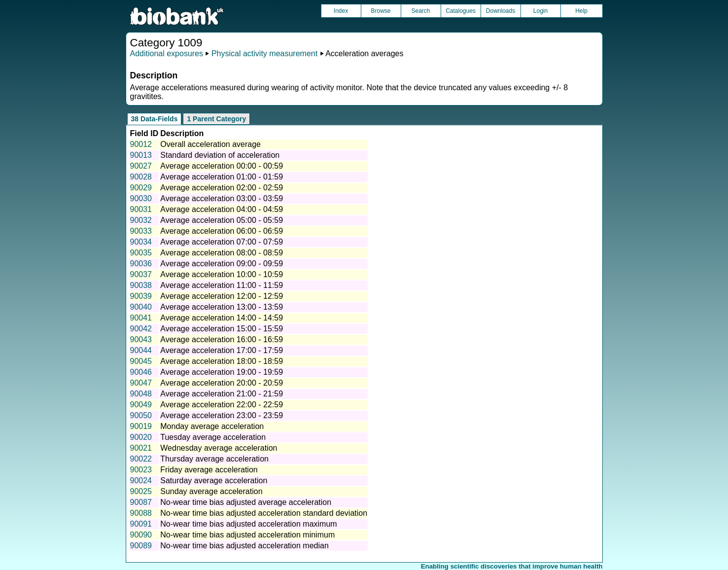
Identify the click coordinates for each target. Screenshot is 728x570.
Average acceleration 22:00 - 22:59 (222, 405)
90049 (141, 405)
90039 (141, 296)
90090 (141, 535)
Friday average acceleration (209, 470)
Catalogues (461, 11)
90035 (141, 253)
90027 (141, 166)
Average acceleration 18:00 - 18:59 (222, 361)
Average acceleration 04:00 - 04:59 (222, 209)
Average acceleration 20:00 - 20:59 (222, 383)
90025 (141, 491)
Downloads (501, 11)
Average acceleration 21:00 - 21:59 (222, 394)
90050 (141, 415)
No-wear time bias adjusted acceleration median (244, 546)
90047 (141, 383)
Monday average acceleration (212, 426)
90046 (141, 372)
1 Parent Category (216, 119)
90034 (141, 242)
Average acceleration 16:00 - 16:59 (222, 339)
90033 (141, 231)
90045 (141, 361)
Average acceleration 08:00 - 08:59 (222, 253)
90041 (141, 318)
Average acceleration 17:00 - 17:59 (222, 350)
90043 (141, 339)
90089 (141, 546)
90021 (141, 448)
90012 (141, 144)
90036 (141, 264)
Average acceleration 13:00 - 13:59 (222, 307)
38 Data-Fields (155, 119)
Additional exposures (167, 53)
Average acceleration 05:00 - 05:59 (222, 220)
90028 (141, 177)
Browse (381, 11)
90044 (141, 350)
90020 (141, 437)
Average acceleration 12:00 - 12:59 (222, 296)
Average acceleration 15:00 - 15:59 (222, 329)
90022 (141, 459)
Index (341, 11)
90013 (141, 155)
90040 (141, 307)
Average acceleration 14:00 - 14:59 (222, 318)
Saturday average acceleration (214, 481)
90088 (141, 513)
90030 (141, 198)
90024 (141, 481)
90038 (141, 285)
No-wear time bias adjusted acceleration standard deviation (264, 513)
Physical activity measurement (264, 53)
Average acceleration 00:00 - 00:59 (222, 166)
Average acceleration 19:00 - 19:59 (222, 372)
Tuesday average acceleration (213, 437)
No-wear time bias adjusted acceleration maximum (248, 524)
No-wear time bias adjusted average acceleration (246, 502)
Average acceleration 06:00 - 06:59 (222, 231)
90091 (141, 524)
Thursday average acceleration (214, 459)
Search (420, 11)
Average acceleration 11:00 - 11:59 (222, 285)
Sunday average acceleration (211, 491)
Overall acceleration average (210, 144)
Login (540, 11)
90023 (141, 470)
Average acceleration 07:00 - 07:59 (222, 242)
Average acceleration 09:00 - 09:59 (222, 264)
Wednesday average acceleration (219, 448)
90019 (141, 426)
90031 (141, 209)
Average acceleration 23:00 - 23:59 (222, 415)
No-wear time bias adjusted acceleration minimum (247, 535)
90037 (141, 274)
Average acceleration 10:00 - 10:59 (222, 274)
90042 (141, 329)
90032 (141, 220)
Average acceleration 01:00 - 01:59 (222, 177)
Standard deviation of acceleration (220, 155)
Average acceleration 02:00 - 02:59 (222, 188)
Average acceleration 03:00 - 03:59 (222, 198)
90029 (141, 188)
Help (581, 11)
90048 (141, 394)
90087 (141, 502)
